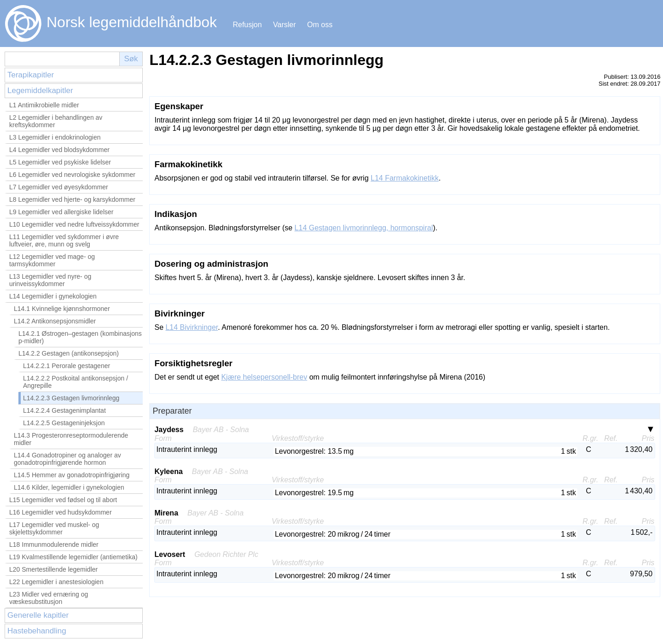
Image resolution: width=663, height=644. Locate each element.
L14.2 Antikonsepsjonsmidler (55, 321)
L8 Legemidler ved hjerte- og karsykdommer (72, 199)
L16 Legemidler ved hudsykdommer (61, 512)
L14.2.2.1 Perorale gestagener (67, 366)
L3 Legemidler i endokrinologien (55, 137)
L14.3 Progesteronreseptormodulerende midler (71, 439)
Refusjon (247, 25)
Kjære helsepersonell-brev (264, 377)
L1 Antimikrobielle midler (44, 105)
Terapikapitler (31, 75)
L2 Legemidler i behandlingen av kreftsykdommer (56, 121)
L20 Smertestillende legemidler (53, 569)
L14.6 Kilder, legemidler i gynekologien (69, 487)
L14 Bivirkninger (192, 327)
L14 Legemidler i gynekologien (53, 296)
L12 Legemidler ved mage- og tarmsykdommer (52, 260)
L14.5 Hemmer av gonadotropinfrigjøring (72, 475)
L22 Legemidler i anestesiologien (56, 582)
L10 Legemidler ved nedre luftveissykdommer (74, 224)
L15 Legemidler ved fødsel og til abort (63, 500)
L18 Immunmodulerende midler (54, 544)
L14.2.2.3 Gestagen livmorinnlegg (71, 398)
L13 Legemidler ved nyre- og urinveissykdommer (50, 280)
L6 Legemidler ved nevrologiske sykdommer (72, 175)
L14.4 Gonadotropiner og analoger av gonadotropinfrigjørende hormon (67, 459)
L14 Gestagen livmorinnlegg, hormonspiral (364, 228)
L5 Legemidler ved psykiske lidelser (60, 162)
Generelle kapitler (38, 615)
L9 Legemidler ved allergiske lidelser (61, 212)
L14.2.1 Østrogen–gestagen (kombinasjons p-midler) (80, 337)
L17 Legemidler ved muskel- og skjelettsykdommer (54, 528)
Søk (131, 59)
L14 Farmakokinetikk (405, 178)
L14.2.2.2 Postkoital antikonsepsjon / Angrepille (76, 382)
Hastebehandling (37, 631)
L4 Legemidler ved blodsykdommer (59, 150)
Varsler (285, 25)
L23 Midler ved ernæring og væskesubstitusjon (49, 598)
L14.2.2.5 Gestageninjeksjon (64, 423)
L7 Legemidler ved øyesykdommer (59, 187)
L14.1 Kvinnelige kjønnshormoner (62, 309)
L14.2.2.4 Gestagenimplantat (64, 410)
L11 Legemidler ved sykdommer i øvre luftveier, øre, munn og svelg (64, 240)
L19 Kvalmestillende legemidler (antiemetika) (73, 557)
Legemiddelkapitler (40, 91)
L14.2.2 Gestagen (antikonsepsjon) (69, 353)
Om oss (320, 25)
